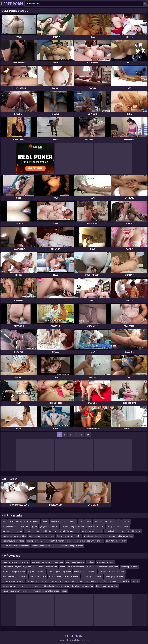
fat (119, 522)
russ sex (126, 522)
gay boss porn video (36, 572)
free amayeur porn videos (13, 541)
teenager (29, 531)
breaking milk (33, 581)
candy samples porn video (118, 526)
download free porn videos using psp (47, 562)
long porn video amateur (46, 531)
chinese (45, 522)
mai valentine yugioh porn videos (16, 591)
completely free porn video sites (16, 526)
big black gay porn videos (107, 586)
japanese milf (51, 567)
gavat (35, 526)
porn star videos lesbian (116, 541)
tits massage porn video (92, 576)
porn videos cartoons (75, 562)
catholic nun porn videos (104, 522)
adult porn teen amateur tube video (64, 576)
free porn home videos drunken (16, 562)
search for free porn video (107, 567)
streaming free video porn (129, 531)
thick (41, 567)
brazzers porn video (105, 562)
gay (4, 522)
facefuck (90, 562)
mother (55, 526)
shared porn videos (38, 576)
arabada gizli (110, 531)
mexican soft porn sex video (14, 536)
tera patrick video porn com (76, 581)
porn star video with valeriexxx (90, 541)
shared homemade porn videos (16, 546)
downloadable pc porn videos (64, 522)
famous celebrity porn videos (15, 576)
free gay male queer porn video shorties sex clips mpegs (45, 586)
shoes (64, 591)
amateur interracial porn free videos (24, 522)
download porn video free (82, 586)
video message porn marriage (42, 536)
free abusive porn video (69, 531)
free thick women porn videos (62, 541)
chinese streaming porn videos (45, 546)
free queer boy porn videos (14, 572)
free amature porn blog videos (46, 591)
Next (88, 435)
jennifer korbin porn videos (72, 546)
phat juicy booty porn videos (73, 526)
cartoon (135, 581)
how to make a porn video (85, 572)
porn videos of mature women (112, 572)
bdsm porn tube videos (37, 541)
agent (62, 567)
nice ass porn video (11, 586)
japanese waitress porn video (117, 581)
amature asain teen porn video (81, 567)
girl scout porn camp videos (60, 572)
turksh (88, 522)
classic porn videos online (95, 536)
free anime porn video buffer (69, 536)
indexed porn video (129, 567)
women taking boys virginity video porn (19, 567)
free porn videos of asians (13, 581)
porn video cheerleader (12, 531)
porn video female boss (92, 531)
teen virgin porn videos (115, 576)
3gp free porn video (96, 526)
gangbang (44, 526)
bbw (81, 522)
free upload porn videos (52, 581)
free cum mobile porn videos (121, 536)
